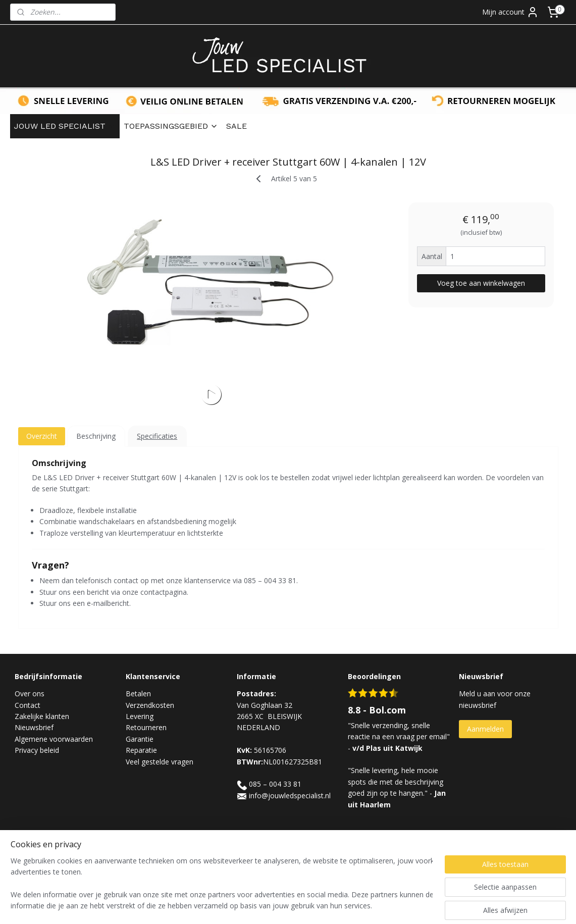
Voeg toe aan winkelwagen (481, 283)
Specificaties (157, 436)
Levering (140, 716)
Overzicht (41, 436)
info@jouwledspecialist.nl (290, 795)
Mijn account (510, 12)
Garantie (140, 739)
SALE (237, 126)
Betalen (138, 694)
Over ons (30, 694)
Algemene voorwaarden (54, 739)
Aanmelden (485, 729)
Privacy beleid (37, 750)
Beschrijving (96, 436)
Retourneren (146, 727)
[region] (221, 884)
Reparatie (141, 750)
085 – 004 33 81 (275, 784)
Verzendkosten (150, 705)
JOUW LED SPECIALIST (65, 126)
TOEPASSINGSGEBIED (171, 126)
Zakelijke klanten (42, 716)
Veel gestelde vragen (160, 762)
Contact (28, 705)
